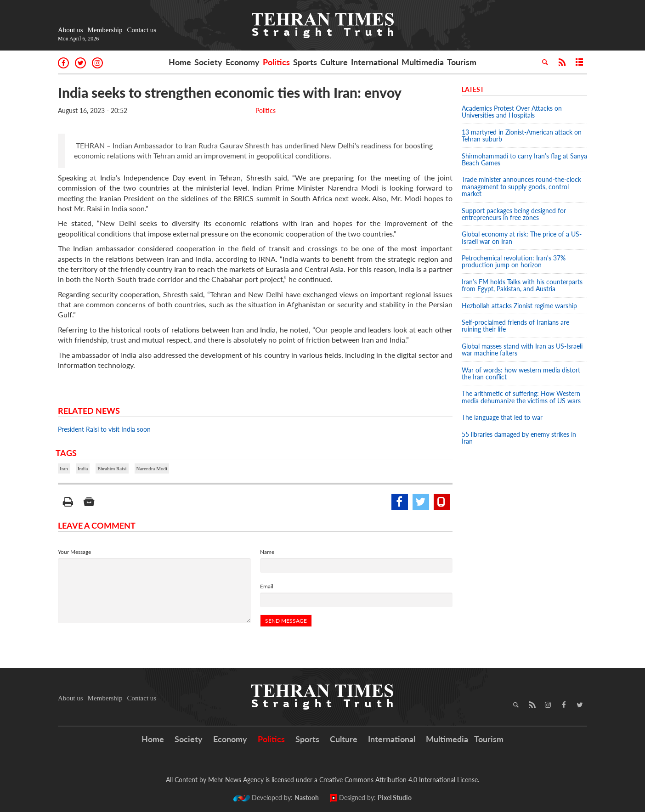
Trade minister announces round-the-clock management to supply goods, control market (521, 186)
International (375, 62)
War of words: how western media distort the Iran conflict (521, 373)
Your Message (74, 552)
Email (267, 586)
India (83, 468)
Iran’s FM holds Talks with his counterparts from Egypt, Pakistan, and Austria (522, 285)
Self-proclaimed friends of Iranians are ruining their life (515, 326)
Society (208, 62)
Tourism (462, 62)
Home (180, 62)
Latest (473, 89)
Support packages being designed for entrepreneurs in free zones (514, 214)
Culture (334, 62)
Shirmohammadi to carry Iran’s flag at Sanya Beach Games (524, 159)
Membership (105, 30)
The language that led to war (502, 417)
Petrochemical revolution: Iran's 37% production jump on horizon (514, 261)
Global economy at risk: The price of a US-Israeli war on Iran (522, 237)
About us (71, 30)
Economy (243, 62)
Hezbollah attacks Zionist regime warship (520, 306)
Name (267, 552)
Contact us (141, 30)
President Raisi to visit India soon (104, 429)
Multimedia (423, 62)
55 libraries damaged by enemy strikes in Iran (519, 438)
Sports (305, 62)
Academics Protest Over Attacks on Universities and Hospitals (512, 112)
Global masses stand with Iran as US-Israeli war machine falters (522, 350)
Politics (276, 62)
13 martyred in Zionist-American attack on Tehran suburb (522, 135)
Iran (64, 468)
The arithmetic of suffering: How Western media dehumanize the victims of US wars (521, 397)
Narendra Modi (152, 468)
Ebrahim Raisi (112, 468)
